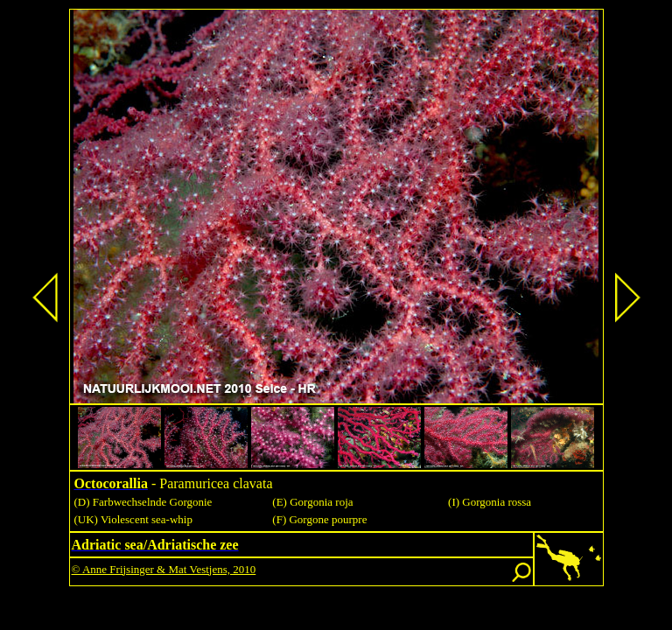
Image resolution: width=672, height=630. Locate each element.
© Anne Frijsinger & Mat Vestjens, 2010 (164, 569)
